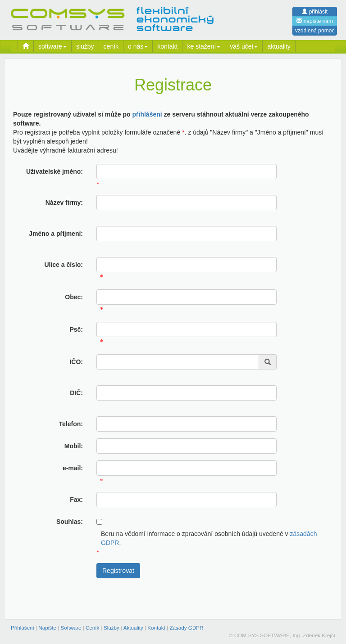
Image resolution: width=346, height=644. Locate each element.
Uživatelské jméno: (55, 171)
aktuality (279, 46)
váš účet (244, 46)
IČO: (76, 362)
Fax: (76, 500)
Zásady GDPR (186, 628)
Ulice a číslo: (64, 265)
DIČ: (76, 393)
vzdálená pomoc (315, 31)
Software (71, 628)
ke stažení (204, 46)
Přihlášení (23, 628)
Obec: (74, 297)
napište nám (315, 21)
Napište (47, 628)
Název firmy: (64, 203)
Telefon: (71, 424)
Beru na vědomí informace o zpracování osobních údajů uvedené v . (209, 538)
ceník (111, 46)
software (52, 46)
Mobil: (74, 446)
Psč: (76, 329)
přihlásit (315, 12)
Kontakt (156, 628)
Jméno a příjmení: (56, 234)
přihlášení (147, 114)
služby (85, 46)
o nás (138, 46)
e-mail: (73, 468)
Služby (112, 628)
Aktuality (133, 628)
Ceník (92, 628)
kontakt (167, 46)
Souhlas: (70, 522)
